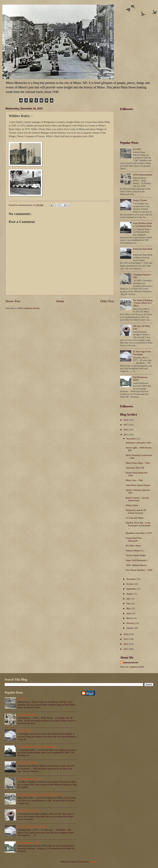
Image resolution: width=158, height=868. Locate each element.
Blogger (93, 862)
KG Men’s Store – (134, 546)
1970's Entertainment (143, 175)
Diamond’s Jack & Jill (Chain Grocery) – (136, 512)
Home (60, 301)
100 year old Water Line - (29, 811)
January (130, 628)
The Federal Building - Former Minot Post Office (143, 303)
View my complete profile (132, 667)
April (129, 613)
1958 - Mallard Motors (136, 565)
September (131, 589)
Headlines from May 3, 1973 (139, 533)
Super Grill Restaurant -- (137, 560)
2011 (126, 649)
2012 (126, 644)
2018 (126, 420)
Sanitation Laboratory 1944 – (139, 443)
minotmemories (131, 662)
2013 (126, 639)
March (129, 618)
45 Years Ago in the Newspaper (142, 353)
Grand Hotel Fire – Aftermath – (134, 539)
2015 (126, 435)
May (129, 608)
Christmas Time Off (135, 468)
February (131, 623)
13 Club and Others (135, 518)
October (130, 584)
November (131, 579)
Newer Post (13, 301)
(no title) (137, 149)
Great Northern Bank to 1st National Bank (143, 225)
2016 (126, 430)
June (129, 603)
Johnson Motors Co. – (136, 551)
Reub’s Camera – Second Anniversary (137, 499)
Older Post (107, 301)
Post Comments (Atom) (29, 308)
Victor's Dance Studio (136, 555)
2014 (126, 634)
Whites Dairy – (133, 505)
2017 (126, 425)
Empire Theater (140, 200)
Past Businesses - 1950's (29, 843)
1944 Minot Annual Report (138, 485)
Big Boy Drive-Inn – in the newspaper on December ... (138, 525)
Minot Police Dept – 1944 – (138, 463)
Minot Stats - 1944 (134, 480)
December (131, 439)
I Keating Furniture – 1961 (30, 779)
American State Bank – (28, 763)
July (128, 599)
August (130, 594)
